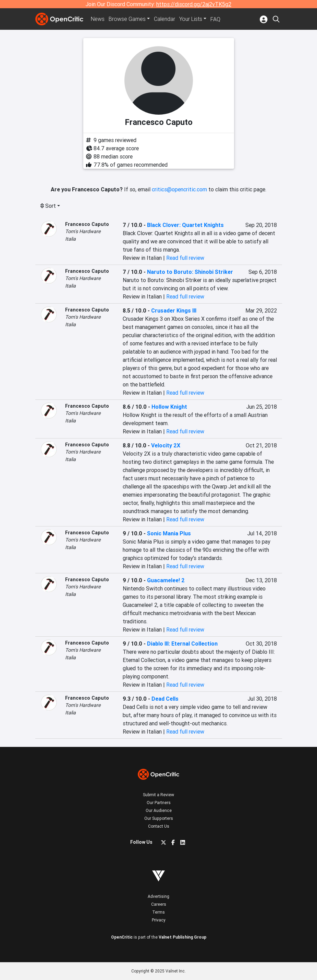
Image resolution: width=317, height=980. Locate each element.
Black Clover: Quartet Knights (185, 225)
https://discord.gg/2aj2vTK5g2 (194, 4)
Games (127, 19)
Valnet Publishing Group (182, 937)
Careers (159, 904)
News (98, 19)
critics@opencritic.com (179, 189)
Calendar (164, 19)
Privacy (159, 920)
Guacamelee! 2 (166, 580)
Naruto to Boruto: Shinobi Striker (190, 272)
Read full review (185, 258)
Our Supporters (159, 818)
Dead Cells (165, 699)
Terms (158, 912)
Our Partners (159, 803)
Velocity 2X (166, 445)
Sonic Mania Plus (169, 533)
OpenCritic (122, 937)
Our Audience (159, 810)
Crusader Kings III (174, 310)
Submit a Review (158, 795)
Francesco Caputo (87, 224)
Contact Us (159, 826)
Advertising (158, 896)
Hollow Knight (169, 407)
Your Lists (191, 19)
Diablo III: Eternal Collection (182, 644)
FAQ (215, 19)
